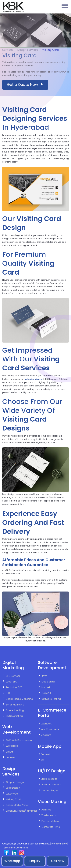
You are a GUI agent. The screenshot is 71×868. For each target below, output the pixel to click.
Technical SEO (14, 687)
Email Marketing (15, 705)
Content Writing (15, 710)
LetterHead (12, 794)
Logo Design (13, 788)
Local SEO (11, 682)
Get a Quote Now (25, 85)
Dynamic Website (51, 785)
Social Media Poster (17, 805)
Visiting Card (13, 799)
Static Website (49, 779)
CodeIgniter (48, 682)
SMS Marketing (14, 716)
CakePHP (46, 693)
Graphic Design (15, 782)
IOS (43, 760)
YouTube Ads (49, 815)
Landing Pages (49, 790)
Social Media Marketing (19, 699)
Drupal (10, 752)
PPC (8, 693)
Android (45, 754)
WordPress (12, 746)
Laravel (46, 687)
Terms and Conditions (15, 848)
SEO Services (13, 676)
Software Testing (51, 699)
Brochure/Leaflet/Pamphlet (21, 811)
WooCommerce (50, 729)
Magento (46, 735)
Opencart (46, 724)
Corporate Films (51, 827)
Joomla (10, 757)
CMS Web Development (19, 740)
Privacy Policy (59, 844)
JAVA (44, 676)
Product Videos (50, 821)
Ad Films (46, 810)
